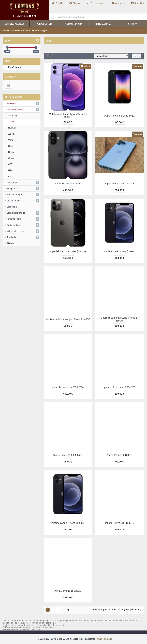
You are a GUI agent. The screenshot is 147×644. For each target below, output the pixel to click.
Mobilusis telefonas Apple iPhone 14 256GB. (120, 319)
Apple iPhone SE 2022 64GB (68, 455)
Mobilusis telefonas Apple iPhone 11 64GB (68, 319)
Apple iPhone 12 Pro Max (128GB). (68, 251)
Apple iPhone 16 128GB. (68, 184)
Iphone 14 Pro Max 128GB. (120, 523)
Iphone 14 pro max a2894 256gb (68, 387)
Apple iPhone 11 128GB (120, 455)
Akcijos (10, 243)
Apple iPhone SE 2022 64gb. (120, 116)
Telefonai (16, 31)
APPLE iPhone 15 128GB (68, 591)
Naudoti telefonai (31, 31)
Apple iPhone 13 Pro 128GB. (120, 184)
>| (68, 610)
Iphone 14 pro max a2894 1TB (119, 387)
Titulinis (6, 31)
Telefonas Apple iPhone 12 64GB (68, 523)
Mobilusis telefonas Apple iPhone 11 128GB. (68, 116)
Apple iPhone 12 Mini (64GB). (119, 251)
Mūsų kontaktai (104, 639)
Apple (44, 31)
